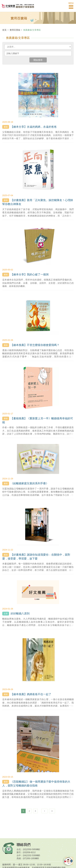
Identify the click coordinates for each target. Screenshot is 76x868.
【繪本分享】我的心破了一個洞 (25, 275)
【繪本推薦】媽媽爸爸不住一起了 (27, 694)
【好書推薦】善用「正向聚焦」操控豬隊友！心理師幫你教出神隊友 (38, 202)
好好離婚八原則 (16, 614)
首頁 (4, 30)
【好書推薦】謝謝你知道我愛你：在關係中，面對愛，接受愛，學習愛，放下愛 (36, 557)
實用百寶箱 (15, 30)
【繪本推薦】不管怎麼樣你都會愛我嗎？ (31, 345)
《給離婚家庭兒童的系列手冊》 (25, 483)
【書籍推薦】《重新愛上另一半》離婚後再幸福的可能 (38, 420)
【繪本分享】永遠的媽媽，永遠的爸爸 (29, 127)
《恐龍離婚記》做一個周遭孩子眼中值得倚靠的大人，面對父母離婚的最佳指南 (36, 783)
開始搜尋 (38, 60)
